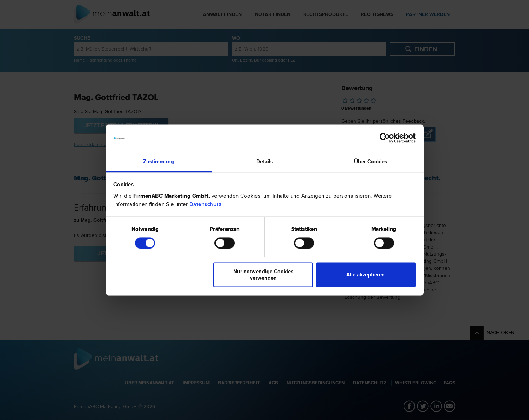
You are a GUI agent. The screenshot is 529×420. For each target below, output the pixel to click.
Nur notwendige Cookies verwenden (263, 275)
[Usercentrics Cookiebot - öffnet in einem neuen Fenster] (385, 138)
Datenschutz (205, 204)
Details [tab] (265, 162)
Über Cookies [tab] (371, 162)
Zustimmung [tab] (159, 162)
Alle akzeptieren (366, 275)
